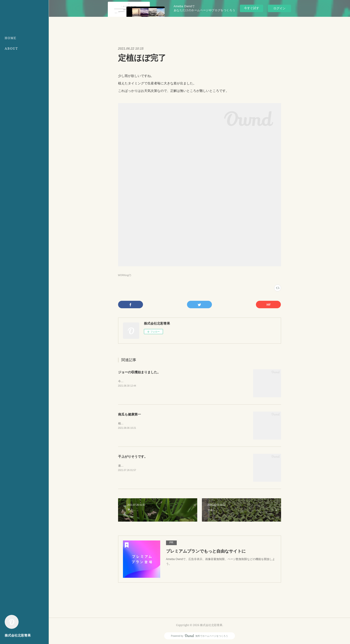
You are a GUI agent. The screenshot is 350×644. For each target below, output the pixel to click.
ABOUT (11, 48)
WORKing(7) (125, 275)
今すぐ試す (252, 8)
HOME (11, 38)
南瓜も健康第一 (129, 414)
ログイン (279, 8)
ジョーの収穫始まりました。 (139, 372)
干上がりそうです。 (133, 457)
